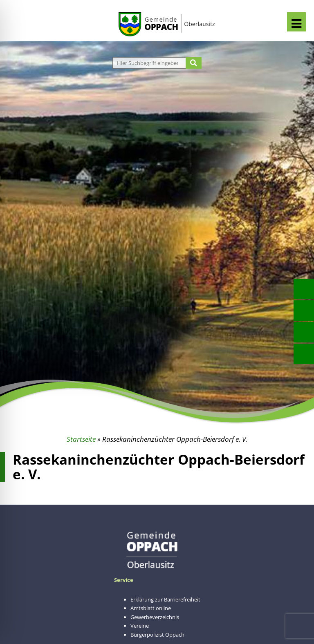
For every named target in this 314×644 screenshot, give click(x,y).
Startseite (81, 439)
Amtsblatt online (151, 608)
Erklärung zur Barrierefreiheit (165, 599)
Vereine (140, 626)
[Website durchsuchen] (150, 63)
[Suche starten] (194, 63)
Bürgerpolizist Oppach (157, 635)
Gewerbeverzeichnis (155, 617)
